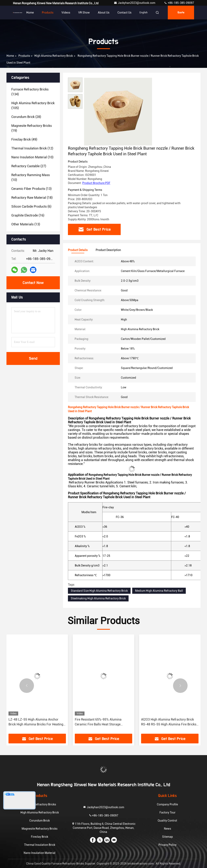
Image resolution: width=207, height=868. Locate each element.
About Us (104, 13)
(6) (31, 206)
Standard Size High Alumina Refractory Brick (99, 591)
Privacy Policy (167, 845)
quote (181, 13)
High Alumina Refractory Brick (54, 56)
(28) (26, 117)
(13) (31, 189)
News (167, 829)
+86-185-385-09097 (179, 3)
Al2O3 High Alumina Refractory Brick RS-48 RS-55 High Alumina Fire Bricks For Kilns (169, 722)
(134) (30, 92)
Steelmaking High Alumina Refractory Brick (98, 598)
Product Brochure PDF (96, 183)
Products (48, 13)
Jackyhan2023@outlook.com (135, 3)
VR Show (84, 13)
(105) (33, 106)
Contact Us (124, 13)
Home (30, 13)
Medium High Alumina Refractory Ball (159, 591)
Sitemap (167, 837)
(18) (32, 198)
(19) (32, 128)
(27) (29, 166)
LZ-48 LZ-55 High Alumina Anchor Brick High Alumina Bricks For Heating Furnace (36, 722)
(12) (32, 148)
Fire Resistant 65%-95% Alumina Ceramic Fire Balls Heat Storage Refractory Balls (98, 722)
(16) (28, 215)
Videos (66, 13)
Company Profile (167, 804)
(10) (32, 157)
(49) (24, 139)
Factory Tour (167, 812)
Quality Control (167, 821)
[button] (27, 686)
